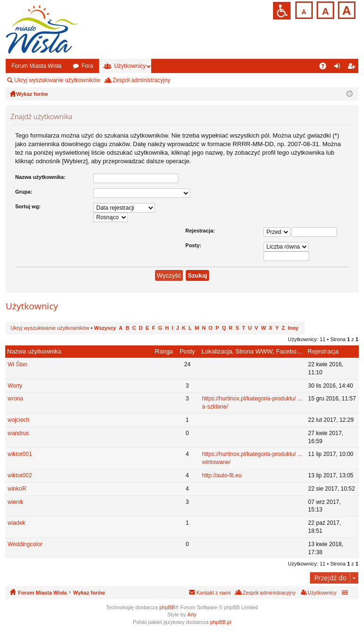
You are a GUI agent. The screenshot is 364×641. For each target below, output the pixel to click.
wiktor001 (20, 454)
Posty (187, 351)
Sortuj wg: (28, 206)
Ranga (164, 351)
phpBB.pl (221, 622)
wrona (15, 399)
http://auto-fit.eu (222, 475)
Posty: (193, 245)
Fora (87, 66)
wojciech (18, 420)
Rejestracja (323, 351)
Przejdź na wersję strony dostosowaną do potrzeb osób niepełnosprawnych (282, 11)
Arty (192, 614)
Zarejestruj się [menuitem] (353, 68)
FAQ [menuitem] (326, 68)
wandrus (18, 433)
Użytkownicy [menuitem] (322, 593)
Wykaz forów (89, 593)
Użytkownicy (130, 66)
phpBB (167, 607)
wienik (15, 502)
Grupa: (24, 192)
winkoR (17, 489)
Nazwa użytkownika (34, 351)
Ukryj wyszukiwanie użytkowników (57, 80)
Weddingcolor (25, 544)
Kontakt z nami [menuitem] (214, 593)
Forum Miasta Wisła (36, 66)
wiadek (16, 523)
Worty (15, 386)
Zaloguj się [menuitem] (339, 68)
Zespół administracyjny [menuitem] (141, 80)
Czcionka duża (346, 9)
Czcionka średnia (324, 9)
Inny (293, 328)
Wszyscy (105, 328)
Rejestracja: (200, 231)
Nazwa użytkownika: (40, 177)
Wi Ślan (17, 364)
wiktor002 (20, 475)
